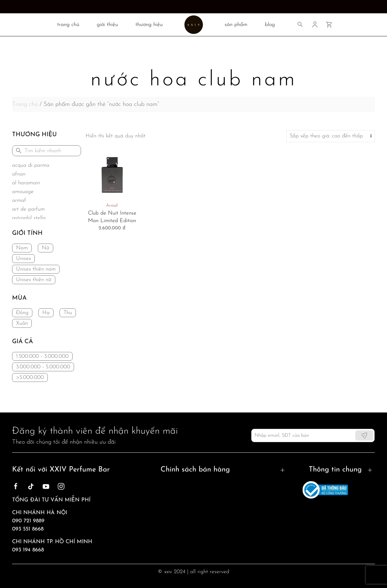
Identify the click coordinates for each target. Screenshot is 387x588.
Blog (328, 497)
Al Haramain (26, 183)
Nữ (46, 248)
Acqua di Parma (31, 165)
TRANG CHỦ (68, 25)
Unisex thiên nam (36, 269)
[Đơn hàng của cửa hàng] (331, 136)
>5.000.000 (30, 378)
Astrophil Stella (29, 218)
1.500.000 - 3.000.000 (42, 356)
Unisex (23, 259)
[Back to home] (194, 25)
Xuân (22, 323)
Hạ (46, 313)
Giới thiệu (107, 25)
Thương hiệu (149, 25)
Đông (22, 313)
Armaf (19, 200)
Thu (68, 313)
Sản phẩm (335, 519)
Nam (22, 248)
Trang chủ (25, 104)
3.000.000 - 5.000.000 (43, 367)
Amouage (23, 192)
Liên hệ (331, 508)
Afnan (19, 174)
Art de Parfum (28, 209)
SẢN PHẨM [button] (236, 25)
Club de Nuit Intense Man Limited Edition (112, 217)
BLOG (270, 25)
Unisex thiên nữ (34, 280)
